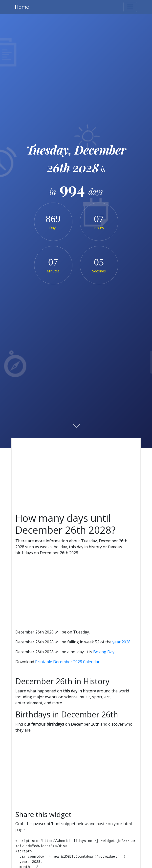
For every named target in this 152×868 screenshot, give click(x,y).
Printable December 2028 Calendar (67, 662)
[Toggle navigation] (130, 7)
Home (22, 7)
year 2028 (121, 642)
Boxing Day (104, 652)
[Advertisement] (76, 475)
